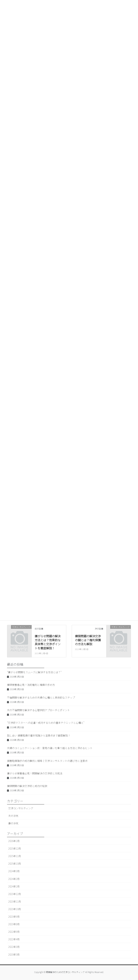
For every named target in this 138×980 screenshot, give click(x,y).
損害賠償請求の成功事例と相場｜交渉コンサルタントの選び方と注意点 (47, 761)
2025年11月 (15, 856)
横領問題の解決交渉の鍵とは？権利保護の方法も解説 (88, 640)
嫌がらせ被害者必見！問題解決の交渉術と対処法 (35, 773)
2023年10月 (15, 909)
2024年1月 (14, 886)
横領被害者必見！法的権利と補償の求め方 (31, 685)
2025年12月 (15, 848)
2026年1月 (14, 841)
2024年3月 (14, 871)
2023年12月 (15, 894)
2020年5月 (14, 954)
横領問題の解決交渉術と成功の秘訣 (27, 786)
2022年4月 (14, 939)
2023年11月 (15, 901)
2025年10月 (15, 864)
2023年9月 (14, 917)
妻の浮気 (13, 823)
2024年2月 (14, 879)
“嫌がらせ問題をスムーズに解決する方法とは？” (34, 672)
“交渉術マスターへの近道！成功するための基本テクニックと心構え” (46, 723)
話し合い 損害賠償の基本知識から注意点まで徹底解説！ (39, 735)
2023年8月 (14, 924)
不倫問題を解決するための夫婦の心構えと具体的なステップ (41, 697)
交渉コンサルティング (21, 808)
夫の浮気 (13, 816)
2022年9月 (14, 932)
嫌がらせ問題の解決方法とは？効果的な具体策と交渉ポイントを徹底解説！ (48, 642)
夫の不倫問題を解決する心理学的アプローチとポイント (38, 710)
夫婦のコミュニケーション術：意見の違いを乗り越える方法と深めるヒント (50, 748)
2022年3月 (14, 947)
